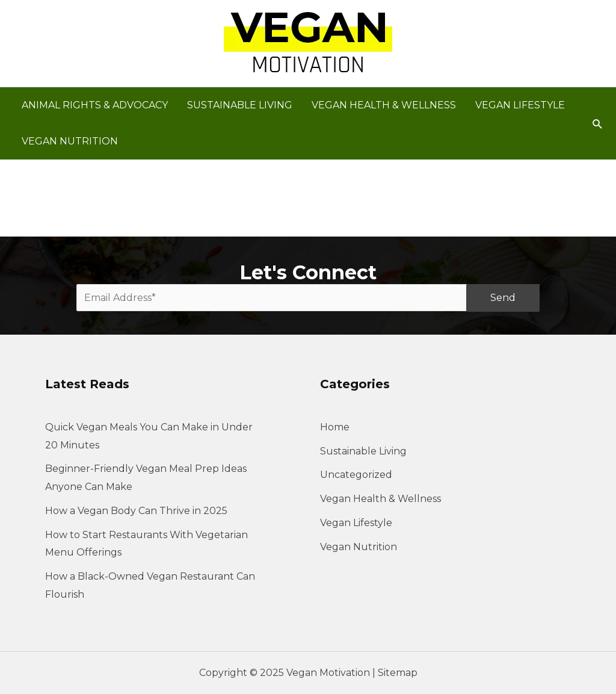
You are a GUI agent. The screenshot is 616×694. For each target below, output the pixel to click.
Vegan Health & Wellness (380, 499)
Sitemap (398, 673)
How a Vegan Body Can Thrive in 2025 (136, 511)
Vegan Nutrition (359, 547)
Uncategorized (356, 475)
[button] (598, 124)
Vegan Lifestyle (356, 523)
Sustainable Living (363, 451)
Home (335, 427)
